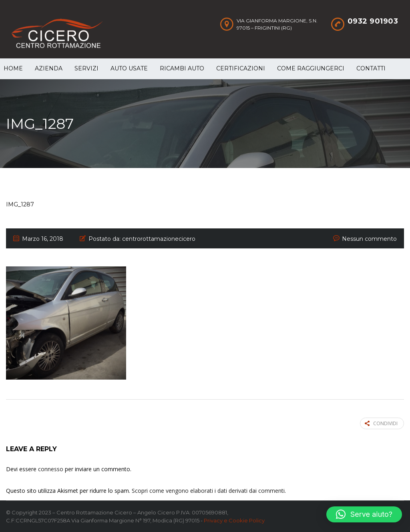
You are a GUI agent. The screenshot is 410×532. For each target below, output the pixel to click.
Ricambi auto (182, 68)
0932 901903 (373, 21)
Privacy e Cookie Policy (234, 520)
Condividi (381, 423)
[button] (364, 514)
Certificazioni (241, 68)
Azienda (49, 68)
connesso (51, 469)
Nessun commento (369, 239)
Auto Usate (129, 68)
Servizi (86, 68)
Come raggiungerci (311, 68)
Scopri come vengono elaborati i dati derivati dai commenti (208, 491)
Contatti (371, 68)
